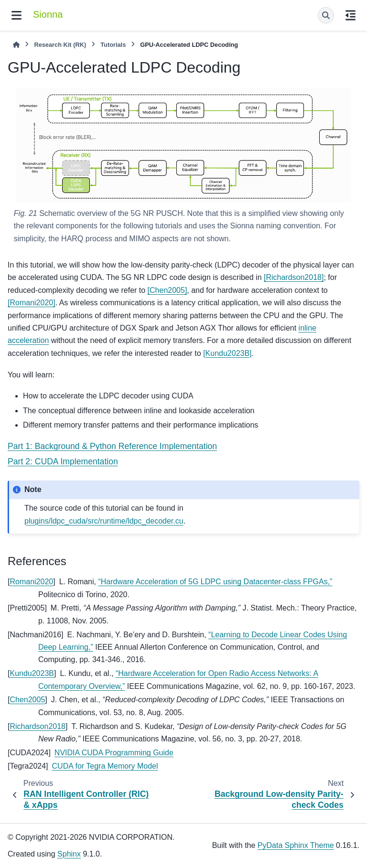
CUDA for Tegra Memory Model (105, 766)
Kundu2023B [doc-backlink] (32, 673)
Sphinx (69, 854)
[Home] (16, 45)
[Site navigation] (16, 15)
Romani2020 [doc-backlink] (31, 582)
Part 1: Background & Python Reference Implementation (112, 446)
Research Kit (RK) (60, 45)
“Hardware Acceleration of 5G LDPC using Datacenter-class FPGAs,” (215, 582)
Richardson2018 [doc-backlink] (38, 726)
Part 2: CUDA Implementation (63, 461)
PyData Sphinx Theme (296, 845)
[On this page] (351, 15)
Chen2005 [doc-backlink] (27, 700)
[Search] (326, 15)
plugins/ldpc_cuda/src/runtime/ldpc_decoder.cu (104, 521)
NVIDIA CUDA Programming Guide (114, 753)
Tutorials (113, 45)
